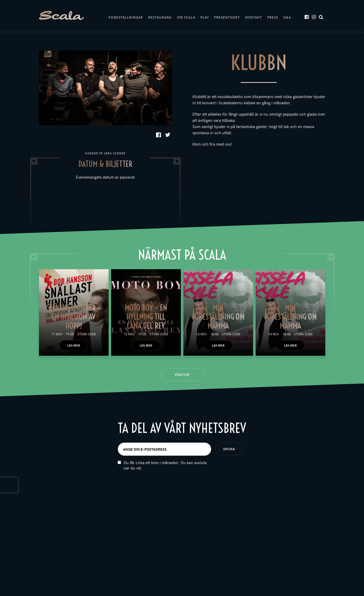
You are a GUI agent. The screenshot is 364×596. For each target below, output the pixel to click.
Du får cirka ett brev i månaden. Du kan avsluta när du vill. (165, 474)
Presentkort (227, 17)
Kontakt (254, 17)
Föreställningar (126, 17)
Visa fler (182, 375)
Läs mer (74, 345)
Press (273, 17)
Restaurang (160, 17)
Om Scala (186, 17)
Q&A (287, 17)
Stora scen (87, 334)
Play (205, 17)
